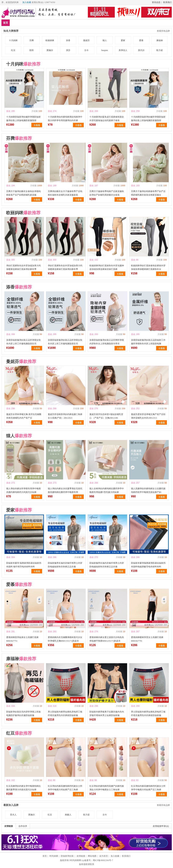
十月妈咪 (13, 40)
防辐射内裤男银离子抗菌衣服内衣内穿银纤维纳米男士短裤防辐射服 (107, 714)
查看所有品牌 (163, 31)
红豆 (13, 50)
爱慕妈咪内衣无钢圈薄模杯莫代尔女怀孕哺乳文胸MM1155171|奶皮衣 (65, 639)
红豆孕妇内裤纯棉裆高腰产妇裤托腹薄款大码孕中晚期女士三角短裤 (107, 788)
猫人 (105, 40)
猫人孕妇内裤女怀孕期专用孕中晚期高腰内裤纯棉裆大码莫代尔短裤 (23, 490)
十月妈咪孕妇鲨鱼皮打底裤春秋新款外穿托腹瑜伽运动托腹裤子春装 (107, 119)
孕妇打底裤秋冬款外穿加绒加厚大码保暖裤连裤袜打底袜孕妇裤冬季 (23, 267)
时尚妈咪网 (76, 860)
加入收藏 (27, 2)
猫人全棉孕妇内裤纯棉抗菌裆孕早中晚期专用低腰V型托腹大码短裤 (107, 490)
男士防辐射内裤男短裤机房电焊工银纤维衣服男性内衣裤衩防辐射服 (65, 714)
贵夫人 (13, 815)
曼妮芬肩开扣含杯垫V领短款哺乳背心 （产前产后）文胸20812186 (106, 416)
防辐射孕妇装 (67, 856)
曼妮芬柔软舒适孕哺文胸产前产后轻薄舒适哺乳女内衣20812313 (148, 416)
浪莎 (68, 50)
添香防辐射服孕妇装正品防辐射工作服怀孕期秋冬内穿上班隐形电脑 (148, 342)
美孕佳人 (123, 50)
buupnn (105, 50)
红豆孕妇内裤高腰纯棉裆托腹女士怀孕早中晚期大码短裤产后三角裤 (65, 788)
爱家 (123, 40)
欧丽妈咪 (50, 40)
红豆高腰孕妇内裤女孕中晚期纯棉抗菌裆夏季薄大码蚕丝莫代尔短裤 (23, 788)
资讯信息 (156, 2)
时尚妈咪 (54, 856)
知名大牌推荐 (11, 31)
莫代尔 (141, 50)
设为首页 (104, 856)
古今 (86, 50)
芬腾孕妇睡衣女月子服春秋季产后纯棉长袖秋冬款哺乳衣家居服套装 (65, 193)
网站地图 (92, 856)
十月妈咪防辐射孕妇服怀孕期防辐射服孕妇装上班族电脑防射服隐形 (23, 119)
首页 (6, 23)
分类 (91, 23)
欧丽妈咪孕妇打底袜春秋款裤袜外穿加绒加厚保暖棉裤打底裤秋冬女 (148, 267)
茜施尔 (50, 50)
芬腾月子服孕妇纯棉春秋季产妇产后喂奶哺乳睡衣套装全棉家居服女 (148, 193)
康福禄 (160, 40)
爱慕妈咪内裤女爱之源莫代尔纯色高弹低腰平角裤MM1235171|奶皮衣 (107, 639)
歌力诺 (160, 50)
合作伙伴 (23, 826)
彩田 (32, 50)
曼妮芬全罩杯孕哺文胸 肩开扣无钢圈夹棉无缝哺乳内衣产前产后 (24, 416)
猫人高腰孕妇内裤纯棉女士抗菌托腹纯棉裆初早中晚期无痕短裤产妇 (148, 490)
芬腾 (32, 40)
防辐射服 (62, 23)
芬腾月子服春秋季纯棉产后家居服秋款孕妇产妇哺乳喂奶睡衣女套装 (107, 193)
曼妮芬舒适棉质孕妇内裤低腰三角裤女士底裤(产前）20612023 (65, 416)
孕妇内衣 (78, 23)
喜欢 (8, 111)
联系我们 (167, 2)
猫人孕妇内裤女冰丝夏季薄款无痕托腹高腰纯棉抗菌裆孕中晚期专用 (65, 490)
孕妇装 (48, 23)
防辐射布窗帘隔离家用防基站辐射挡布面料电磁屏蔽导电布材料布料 (148, 565)
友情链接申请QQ (161, 826)
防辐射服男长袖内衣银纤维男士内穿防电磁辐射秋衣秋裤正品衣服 (65, 565)
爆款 (25, 23)
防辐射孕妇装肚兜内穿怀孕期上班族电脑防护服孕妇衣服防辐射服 (23, 714)
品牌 (36, 23)
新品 (15, 23)
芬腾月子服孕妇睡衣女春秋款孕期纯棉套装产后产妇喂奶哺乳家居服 (23, 193)
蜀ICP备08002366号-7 (103, 860)
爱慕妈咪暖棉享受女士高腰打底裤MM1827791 (147, 639)
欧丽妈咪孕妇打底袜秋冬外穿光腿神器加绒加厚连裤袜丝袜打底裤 (107, 267)
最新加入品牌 (11, 805)
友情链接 (9, 826)
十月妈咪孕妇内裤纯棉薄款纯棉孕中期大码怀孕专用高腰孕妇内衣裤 (65, 119)
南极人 (68, 815)
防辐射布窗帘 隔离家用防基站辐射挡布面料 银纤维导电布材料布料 (24, 565)
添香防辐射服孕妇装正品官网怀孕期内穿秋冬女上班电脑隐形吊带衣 (107, 342)
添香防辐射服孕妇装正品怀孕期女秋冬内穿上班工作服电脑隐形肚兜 (23, 342)
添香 (68, 40)
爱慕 (141, 40)
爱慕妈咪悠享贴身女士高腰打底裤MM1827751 (22, 639)
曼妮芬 (86, 40)
